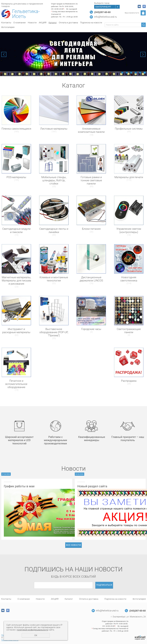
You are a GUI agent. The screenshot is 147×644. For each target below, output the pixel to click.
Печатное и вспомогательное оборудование (16, 384)
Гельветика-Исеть (26, 14)
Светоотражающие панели (129, 331)
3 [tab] (131, 73)
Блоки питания (91, 229)
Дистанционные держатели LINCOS (91, 279)
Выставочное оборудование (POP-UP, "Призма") (54, 332)
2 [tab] (127, 73)
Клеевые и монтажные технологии (54, 279)
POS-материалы (16, 177)
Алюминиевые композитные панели (91, 130)
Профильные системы (129, 129)
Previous (4, 54)
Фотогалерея (8, 27)
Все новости (73, 545)
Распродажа (129, 381)
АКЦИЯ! (43, 23)
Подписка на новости (91, 23)
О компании (20, 23)
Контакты (6, 23)
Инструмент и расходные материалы (16, 331)
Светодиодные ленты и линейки (54, 230)
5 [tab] (140, 73)
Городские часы (91, 329)
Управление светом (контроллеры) (129, 230)
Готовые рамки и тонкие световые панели (91, 180)
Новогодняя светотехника (129, 279)
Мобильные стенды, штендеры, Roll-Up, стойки (54, 180)
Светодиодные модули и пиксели (16, 230)
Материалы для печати (129, 177)
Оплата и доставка (68, 23)
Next (143, 54)
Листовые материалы (54, 129)
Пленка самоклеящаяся (16, 129)
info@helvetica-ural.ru (105, 17)
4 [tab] (136, 73)
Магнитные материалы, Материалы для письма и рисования (16, 281)
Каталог (53, 23)
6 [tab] (145, 73)
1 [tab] (122, 73)
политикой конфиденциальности (33, 630)
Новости (32, 23)
